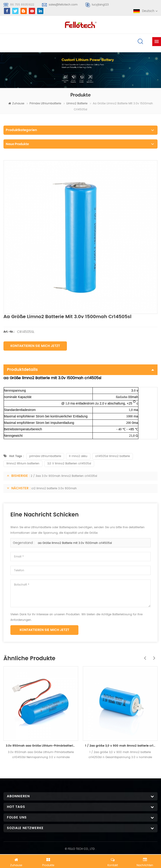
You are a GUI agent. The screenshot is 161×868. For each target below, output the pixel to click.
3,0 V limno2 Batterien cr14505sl (69, 464)
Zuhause (16, 104)
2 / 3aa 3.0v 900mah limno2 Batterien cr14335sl (64, 476)
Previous (144, 656)
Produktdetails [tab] (80, 370)
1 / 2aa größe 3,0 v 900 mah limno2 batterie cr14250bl (120, 746)
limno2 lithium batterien (23, 464)
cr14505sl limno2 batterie (113, 456)
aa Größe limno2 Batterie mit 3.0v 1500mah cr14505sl (75, 543)
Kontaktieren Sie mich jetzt (35, 346)
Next (153, 656)
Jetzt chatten (80, 860)
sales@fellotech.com (63, 5)
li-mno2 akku (78, 456)
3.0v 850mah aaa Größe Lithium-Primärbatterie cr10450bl (41, 746)
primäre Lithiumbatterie (45, 104)
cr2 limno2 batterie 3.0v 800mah (54, 488)
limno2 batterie (77, 104)
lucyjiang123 (100, 5)
